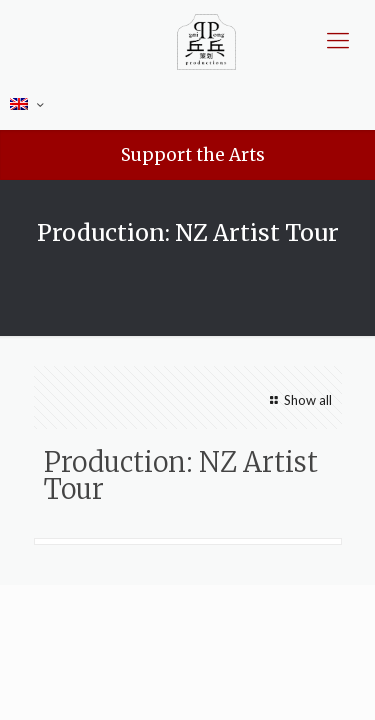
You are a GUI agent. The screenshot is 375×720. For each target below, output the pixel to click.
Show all (298, 400)
